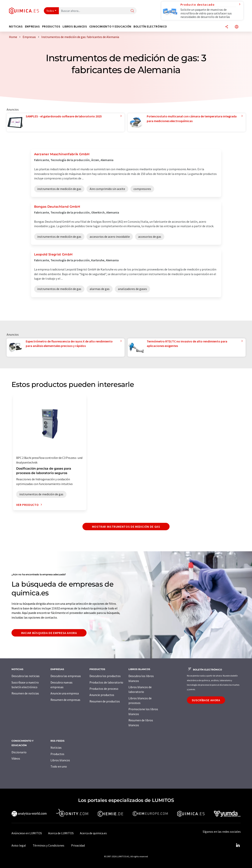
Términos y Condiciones (49, 845)
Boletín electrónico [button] (150, 26)
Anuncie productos (102, 695)
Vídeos (16, 758)
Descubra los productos (105, 676)
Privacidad (78, 845)
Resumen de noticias (25, 693)
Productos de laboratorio (106, 682)
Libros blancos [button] (75, 26)
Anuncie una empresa (65, 693)
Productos (57, 754)
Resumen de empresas (65, 700)
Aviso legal (19, 845)
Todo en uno (59, 766)
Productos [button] (51, 26)
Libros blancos (60, 760)
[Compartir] (227, 27)
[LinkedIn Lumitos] (238, 845)
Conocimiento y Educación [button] (110, 26)
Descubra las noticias (26, 676)
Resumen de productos (105, 701)
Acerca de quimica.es (93, 833)
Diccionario (19, 752)
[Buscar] (132, 11)
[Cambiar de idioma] (237, 27)
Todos (50, 11)
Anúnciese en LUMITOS (27, 833)
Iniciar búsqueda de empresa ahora (49, 633)
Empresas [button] (32, 26)
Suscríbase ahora (206, 700)
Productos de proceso (104, 689)
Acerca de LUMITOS (61, 833)
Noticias (56, 747)
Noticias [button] (16, 26)
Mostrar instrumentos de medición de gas (126, 527)
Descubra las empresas (66, 676)
